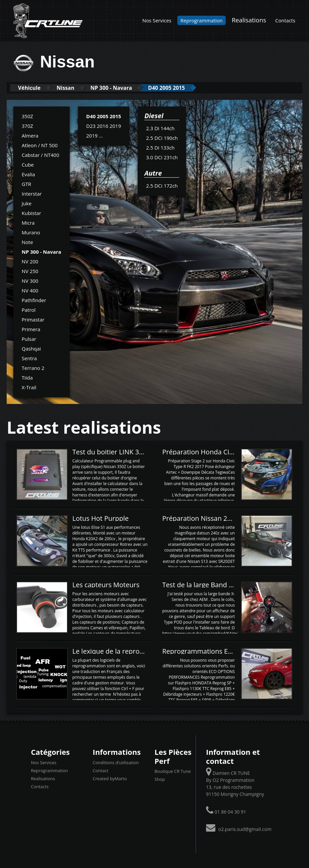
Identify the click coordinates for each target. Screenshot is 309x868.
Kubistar (31, 213)
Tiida (27, 377)
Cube (28, 164)
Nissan (74, 88)
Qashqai (31, 348)
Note (27, 242)
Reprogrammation (201, 20)
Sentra (29, 358)
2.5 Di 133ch (160, 147)
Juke (27, 203)
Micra (28, 222)
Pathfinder (34, 300)
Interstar (32, 193)
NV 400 (30, 290)
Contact (100, 770)
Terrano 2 (33, 368)
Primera (31, 329)
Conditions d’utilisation (116, 762)
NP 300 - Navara (126, 88)
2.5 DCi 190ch (162, 138)
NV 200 (30, 261)
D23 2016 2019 (104, 126)
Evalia (28, 174)
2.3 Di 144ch (160, 128)
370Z (27, 126)
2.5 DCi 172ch (162, 185)
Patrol (29, 309)
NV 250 (30, 271)
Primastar (33, 319)
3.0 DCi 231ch (162, 157)
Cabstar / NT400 (40, 155)
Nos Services (157, 20)
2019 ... (95, 135)
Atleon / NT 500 (40, 145)
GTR (26, 184)
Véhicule (32, 88)
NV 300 (30, 280)
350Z (27, 116)
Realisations (249, 20)
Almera (30, 135)
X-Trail (29, 387)
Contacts (285, 20)
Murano (31, 232)
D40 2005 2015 (188, 88)
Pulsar (29, 339)
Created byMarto (110, 778)
